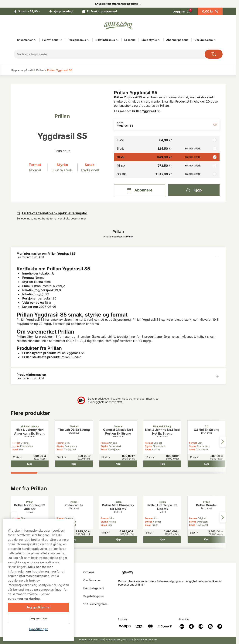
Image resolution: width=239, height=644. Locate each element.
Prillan (21, 337)
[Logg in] (181, 11)
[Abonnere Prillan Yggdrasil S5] (140, 190)
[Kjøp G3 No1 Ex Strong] (207, 464)
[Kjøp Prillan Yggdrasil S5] (194, 190)
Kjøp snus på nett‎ (22, 70)
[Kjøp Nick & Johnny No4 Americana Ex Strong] (30, 464)
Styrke (60, 446)
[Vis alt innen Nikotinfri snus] (117, 40)
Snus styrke (149, 40)
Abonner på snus (177, 40)
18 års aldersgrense (95, 604)
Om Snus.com (204, 40)
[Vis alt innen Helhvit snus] (61, 40)
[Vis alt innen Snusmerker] (35, 40)
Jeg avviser (39, 618)
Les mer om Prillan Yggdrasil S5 (137, 111)
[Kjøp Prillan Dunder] (207, 539)
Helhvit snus (50, 40)
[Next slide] (223, 442)
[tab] (24, 473)
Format (60, 443)
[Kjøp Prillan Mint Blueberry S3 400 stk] (118, 539)
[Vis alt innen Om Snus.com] (215, 40)
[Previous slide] (14, 442)
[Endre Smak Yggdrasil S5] (167, 124)
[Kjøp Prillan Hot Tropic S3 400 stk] (162, 539)
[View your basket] (210, 11)
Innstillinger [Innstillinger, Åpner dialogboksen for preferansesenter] (38, 629)
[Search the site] (214, 54)
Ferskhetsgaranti (94, 588)
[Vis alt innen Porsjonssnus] (88, 40)
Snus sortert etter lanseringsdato (116, 4)
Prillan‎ (40, 70)
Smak (15, 449)
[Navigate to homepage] (173, 571)
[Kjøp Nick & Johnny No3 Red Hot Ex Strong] (162, 464)
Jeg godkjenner (38, 607)
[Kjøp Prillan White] (74, 539)
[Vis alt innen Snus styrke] (159, 40)
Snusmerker (25, 40)
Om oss (89, 572)
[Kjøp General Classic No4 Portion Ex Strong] (118, 464)
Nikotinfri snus (105, 40)
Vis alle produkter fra (118, 237)
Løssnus (130, 40)
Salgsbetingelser (94, 596)
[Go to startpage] (118, 26)
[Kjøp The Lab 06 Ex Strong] (74, 464)
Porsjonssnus (77, 40)
